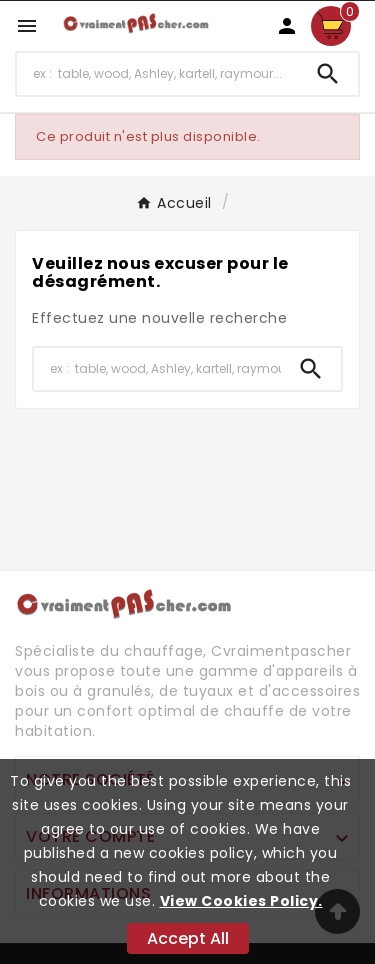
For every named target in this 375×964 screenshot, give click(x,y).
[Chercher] (157, 74)
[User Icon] (287, 26)
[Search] (328, 74)
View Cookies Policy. (241, 901)
